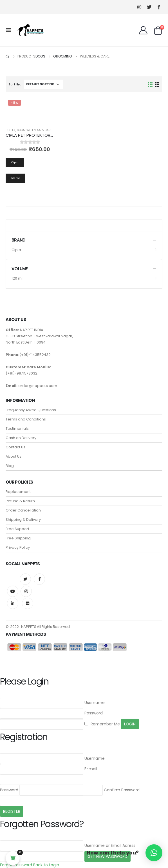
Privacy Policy (18, 547)
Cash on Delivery (21, 438)
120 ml (17, 278)
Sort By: (15, 84)
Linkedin (13, 603)
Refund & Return (20, 501)
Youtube (13, 591)
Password (94, 713)
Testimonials (17, 429)
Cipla (12, 130)
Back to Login (46, 865)
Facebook (39, 579)
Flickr (28, 603)
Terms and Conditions (26, 419)
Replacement (18, 492)
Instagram (26, 591)
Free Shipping (18, 538)
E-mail (91, 769)
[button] (154, 853)
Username (95, 703)
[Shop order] (43, 84)
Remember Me (102, 724)
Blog (10, 466)
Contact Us (15, 447)
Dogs (21, 130)
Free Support (17, 529)
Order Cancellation (23, 510)
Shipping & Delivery (23, 520)
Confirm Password (122, 790)
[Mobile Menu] (10, 30)
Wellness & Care (39, 130)
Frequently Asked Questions (31, 410)
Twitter (25, 579)
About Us (14, 456)
